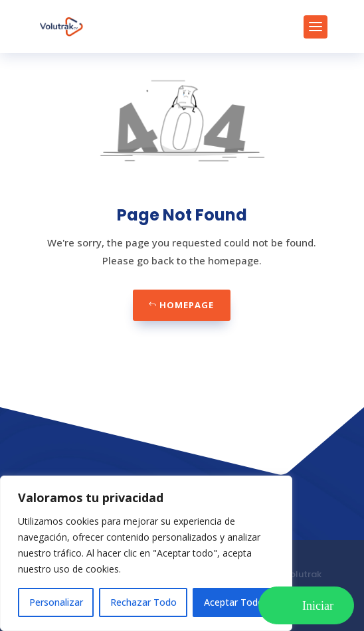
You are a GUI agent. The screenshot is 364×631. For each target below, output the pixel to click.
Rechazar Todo (143, 602)
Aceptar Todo (234, 602)
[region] (146, 553)
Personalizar (56, 602)
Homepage (187, 305)
